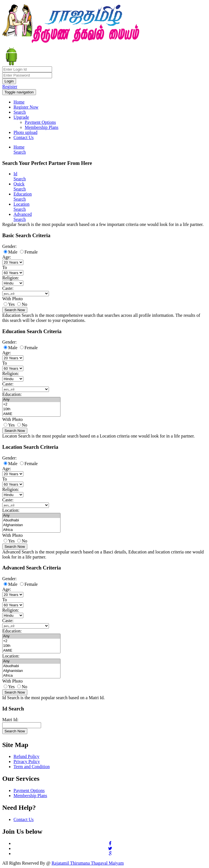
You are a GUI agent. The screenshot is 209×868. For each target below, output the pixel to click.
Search (20, 112)
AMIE (31, 414)
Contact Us (24, 137)
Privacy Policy (27, 762)
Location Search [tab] (22, 207)
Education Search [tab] (23, 197)
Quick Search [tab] (20, 186)
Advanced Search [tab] (23, 217)
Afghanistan (31, 525)
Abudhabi (31, 520)
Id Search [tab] (20, 176)
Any (31, 400)
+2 (31, 404)
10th (31, 409)
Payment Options (40, 122)
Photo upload (25, 132)
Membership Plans (42, 127)
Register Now (26, 107)
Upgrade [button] (21, 117)
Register (10, 87)
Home (19, 102)
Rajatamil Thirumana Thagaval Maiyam (88, 863)
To (5, 267)
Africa (31, 530)
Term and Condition (32, 767)
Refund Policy (26, 756)
